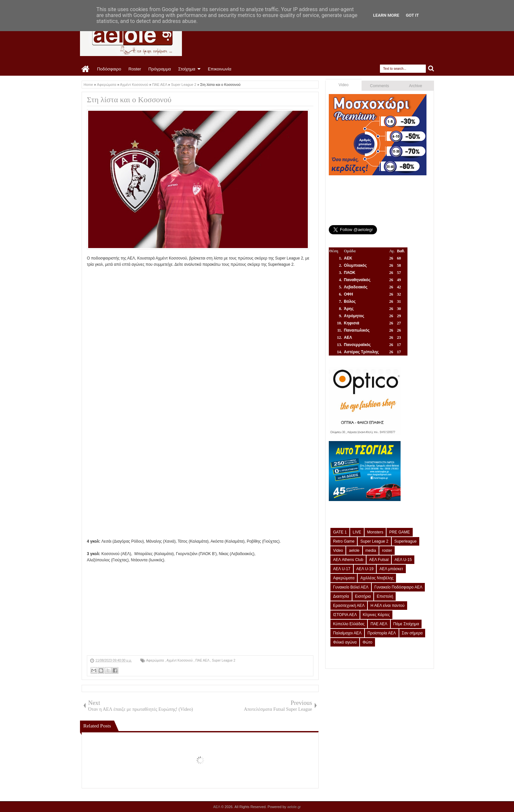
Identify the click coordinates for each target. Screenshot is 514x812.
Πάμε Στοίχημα (406, 624)
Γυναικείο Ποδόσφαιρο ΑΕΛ (398, 587)
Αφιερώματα (156, 660)
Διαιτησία (341, 596)
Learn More (386, 15)
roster (387, 551)
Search (431, 69)
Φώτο (367, 642)
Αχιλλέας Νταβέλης (377, 578)
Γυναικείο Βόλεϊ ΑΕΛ (351, 587)
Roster (135, 69)
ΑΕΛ (217, 807)
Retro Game (344, 541)
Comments (380, 86)
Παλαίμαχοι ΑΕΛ (347, 633)
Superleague (405, 541)
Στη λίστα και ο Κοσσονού (129, 100)
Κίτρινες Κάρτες (376, 615)
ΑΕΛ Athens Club (348, 560)
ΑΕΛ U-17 (342, 569)
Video (344, 85)
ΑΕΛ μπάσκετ (391, 569)
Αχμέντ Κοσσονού (180, 660)
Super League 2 (224, 660)
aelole (354, 551)
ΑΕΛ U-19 (365, 569)
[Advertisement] (200, 609)
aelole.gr (294, 807)
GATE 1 (340, 532)
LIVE (357, 532)
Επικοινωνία (220, 69)
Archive (416, 86)
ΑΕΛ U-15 (403, 560)
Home (86, 69)
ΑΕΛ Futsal (379, 560)
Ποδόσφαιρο (109, 69)
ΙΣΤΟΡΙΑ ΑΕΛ (345, 615)
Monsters (375, 532)
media (371, 551)
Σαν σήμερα (412, 633)
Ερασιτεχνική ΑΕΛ (349, 606)
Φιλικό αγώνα (345, 642)
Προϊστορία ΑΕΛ (382, 633)
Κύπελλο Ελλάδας (349, 624)
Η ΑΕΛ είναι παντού (387, 606)
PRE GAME (399, 532)
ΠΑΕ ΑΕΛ (203, 660)
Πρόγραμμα (159, 69)
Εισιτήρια (363, 596)
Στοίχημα (187, 69)
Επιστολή (385, 596)
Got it (412, 15)
